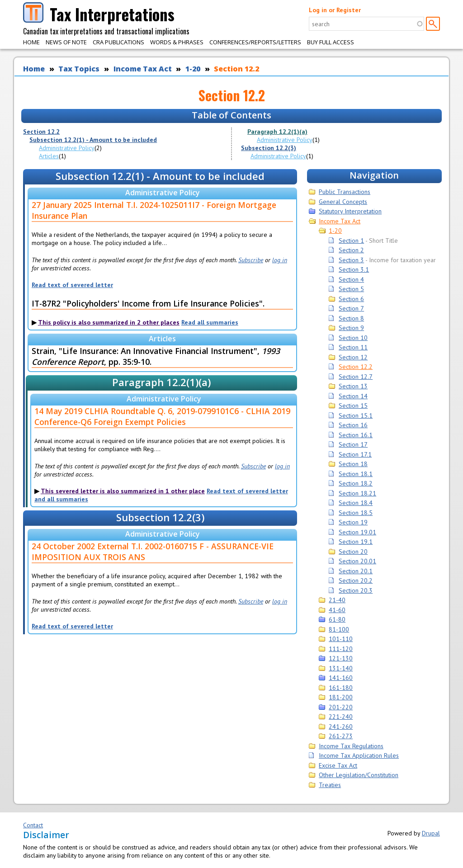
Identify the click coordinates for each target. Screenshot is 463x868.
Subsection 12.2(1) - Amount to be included (93, 140)
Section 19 (353, 522)
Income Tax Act (143, 69)
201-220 (341, 707)
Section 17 (353, 444)
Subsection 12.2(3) (269, 148)
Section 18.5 (356, 513)
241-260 (341, 726)
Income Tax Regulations (351, 746)
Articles (49, 156)
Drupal (431, 833)
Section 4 (351, 279)
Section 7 (351, 308)
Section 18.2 (356, 483)
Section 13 (353, 386)
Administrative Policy (67, 148)
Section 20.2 (356, 580)
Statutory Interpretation (350, 211)
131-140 (341, 668)
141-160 (341, 678)
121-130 (341, 658)
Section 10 (353, 338)
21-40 (337, 600)
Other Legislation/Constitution (359, 775)
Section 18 (353, 464)
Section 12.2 (236, 69)
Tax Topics (79, 69)
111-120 (341, 649)
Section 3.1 (354, 269)
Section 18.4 (356, 503)
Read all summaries (210, 322)
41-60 (337, 610)
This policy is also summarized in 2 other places (109, 322)
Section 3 (351, 260)
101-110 (341, 639)
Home (31, 42)
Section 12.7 (356, 377)
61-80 (337, 619)
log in (280, 260)
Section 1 (351, 241)
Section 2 (351, 250)
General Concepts (343, 202)
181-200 (341, 697)
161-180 (341, 688)
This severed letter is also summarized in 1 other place (123, 491)
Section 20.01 (357, 561)
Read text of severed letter (72, 285)
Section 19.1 (356, 542)
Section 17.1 (355, 454)
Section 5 (351, 289)
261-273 (341, 736)
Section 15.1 (356, 415)
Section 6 (351, 299)
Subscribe (251, 260)
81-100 (339, 629)
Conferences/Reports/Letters (255, 42)
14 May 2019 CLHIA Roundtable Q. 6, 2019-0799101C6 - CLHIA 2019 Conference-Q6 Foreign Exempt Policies (162, 416)
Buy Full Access (331, 42)
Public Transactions (345, 192)
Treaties (330, 785)
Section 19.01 (357, 532)
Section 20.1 (356, 571)
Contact (33, 825)
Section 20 (353, 552)
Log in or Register (335, 10)
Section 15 (353, 406)
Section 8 (351, 318)
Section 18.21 (357, 493)
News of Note (66, 42)
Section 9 (351, 328)
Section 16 (353, 425)
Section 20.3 (356, 590)
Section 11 (353, 347)
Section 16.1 (356, 435)
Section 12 (353, 357)
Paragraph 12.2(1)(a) (277, 132)
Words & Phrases (177, 42)
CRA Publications (118, 42)
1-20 (193, 69)
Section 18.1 (356, 474)
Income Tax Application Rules (359, 755)
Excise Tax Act (338, 765)
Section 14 (353, 396)
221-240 (341, 717)
